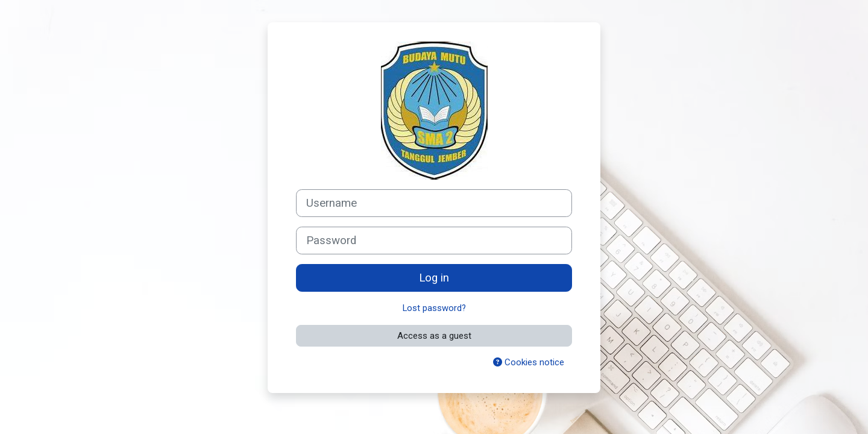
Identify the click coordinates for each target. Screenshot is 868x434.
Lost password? (434, 308)
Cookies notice (529, 362)
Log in (434, 278)
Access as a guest (434, 336)
